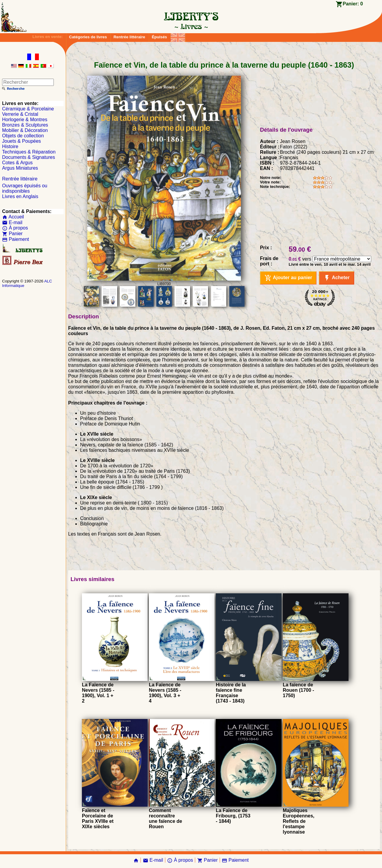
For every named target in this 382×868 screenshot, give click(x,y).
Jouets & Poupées (22, 141)
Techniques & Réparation (29, 152)
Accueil (13, 217)
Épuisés (159, 37)
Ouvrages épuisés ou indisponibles (25, 188)
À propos (15, 228)
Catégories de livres (88, 37)
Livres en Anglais (20, 196)
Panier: (353, 4)
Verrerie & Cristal (20, 114)
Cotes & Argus (17, 163)
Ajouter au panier (288, 278)
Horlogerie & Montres (25, 120)
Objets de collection (23, 136)
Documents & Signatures (29, 157)
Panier (12, 234)
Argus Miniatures (20, 168)
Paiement (16, 239)
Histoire (10, 146)
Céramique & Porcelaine (28, 109)
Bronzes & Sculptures (25, 125)
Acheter (336, 278)
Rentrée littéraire (129, 37)
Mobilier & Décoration (25, 130)
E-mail (12, 222)
